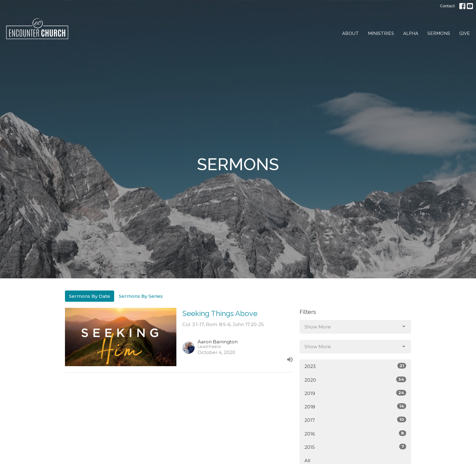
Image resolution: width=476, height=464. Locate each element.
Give (465, 33)
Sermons (439, 33)
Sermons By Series (141, 296)
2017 (355, 420)
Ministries (381, 33)
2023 (355, 366)
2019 (355, 393)
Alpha (411, 33)
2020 (355, 380)
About (350, 33)
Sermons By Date (90, 296)
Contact (447, 6)
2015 (355, 447)
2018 (355, 406)
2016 (355, 433)
